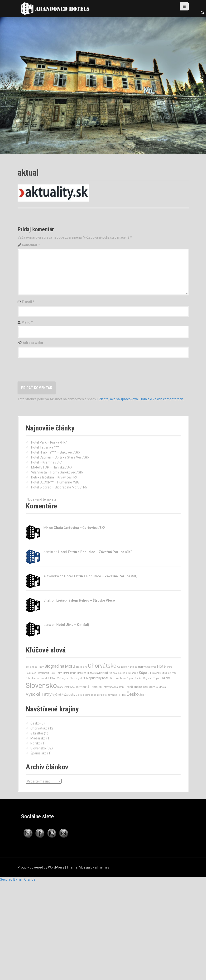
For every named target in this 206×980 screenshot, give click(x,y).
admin (48, 552)
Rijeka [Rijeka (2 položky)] (166, 678)
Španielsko (38, 753)
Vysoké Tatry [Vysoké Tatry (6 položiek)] (39, 694)
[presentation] (54, 370)
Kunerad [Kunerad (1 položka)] (133, 673)
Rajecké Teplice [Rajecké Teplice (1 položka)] (152, 678)
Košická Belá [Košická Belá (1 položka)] (120, 673)
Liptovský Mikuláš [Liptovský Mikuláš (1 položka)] (161, 673)
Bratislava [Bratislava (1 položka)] (81, 667)
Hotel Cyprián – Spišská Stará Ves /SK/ (60, 457)
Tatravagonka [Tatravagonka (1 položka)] (110, 687)
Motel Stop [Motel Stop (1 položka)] (50, 678)
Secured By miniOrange (18, 879)
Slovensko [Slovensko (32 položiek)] (41, 686)
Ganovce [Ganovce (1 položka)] (122, 667)
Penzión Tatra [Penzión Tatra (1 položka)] (118, 678)
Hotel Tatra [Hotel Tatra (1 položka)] (56, 673)
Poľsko (36, 743)
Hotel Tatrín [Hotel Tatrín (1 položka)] (70, 673)
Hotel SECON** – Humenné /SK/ (55, 482)
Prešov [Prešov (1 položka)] (139, 678)
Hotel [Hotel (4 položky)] (162, 666)
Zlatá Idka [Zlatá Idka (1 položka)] (90, 695)
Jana (47, 625)
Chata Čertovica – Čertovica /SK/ (79, 528)
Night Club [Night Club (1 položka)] (82, 678)
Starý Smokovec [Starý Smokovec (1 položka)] (66, 687)
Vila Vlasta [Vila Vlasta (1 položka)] (160, 687)
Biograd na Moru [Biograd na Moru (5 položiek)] (60, 666)
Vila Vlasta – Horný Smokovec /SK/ (57, 472)
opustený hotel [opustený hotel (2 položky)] (99, 678)
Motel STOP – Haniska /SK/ (52, 467)
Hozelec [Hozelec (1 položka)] (82, 673)
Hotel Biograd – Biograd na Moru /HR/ (59, 487)
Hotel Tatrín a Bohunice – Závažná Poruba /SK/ (95, 552)
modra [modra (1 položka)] (40, 678)
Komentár (31, 245)
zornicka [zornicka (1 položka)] (102, 695)
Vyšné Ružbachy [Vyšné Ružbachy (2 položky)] (64, 695)
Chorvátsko (39, 728)
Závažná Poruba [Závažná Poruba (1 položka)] (117, 695)
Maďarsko (38, 738)
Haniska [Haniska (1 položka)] (132, 667)
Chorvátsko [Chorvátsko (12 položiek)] (102, 666)
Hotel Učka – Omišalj (73, 625)
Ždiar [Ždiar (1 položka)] (142, 695)
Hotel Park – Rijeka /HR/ (49, 442)
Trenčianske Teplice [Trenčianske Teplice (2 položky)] (139, 687)
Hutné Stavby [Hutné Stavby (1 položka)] (94, 673)
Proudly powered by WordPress (41, 867)
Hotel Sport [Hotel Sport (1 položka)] (43, 673)
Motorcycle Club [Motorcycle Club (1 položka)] (66, 678)
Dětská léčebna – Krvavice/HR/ (54, 477)
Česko (35, 723)
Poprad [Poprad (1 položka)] (130, 678)
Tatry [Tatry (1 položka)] (121, 687)
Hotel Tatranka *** (45, 447)
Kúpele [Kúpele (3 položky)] (144, 673)
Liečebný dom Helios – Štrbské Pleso (86, 600)
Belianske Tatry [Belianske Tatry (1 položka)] (35, 667)
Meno (27, 322)
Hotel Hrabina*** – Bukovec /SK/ (56, 452)
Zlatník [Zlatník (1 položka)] (80, 695)
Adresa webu (33, 343)
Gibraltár (37, 733)
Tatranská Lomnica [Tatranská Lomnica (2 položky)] (89, 687)
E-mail (28, 302)
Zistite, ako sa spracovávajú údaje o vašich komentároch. (141, 399)
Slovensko (38, 748)
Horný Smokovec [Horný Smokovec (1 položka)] (147, 667)
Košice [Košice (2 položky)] (107, 673)
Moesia (84, 867)
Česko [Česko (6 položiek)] (133, 694)
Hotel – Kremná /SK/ (47, 462)
